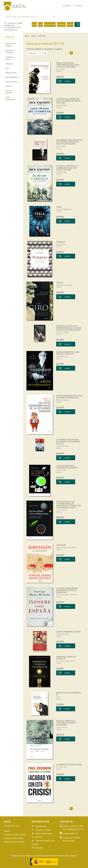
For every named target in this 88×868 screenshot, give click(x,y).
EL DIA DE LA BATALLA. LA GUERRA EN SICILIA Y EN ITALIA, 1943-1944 (67, 168)
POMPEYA (61, 242)
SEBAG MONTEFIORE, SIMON (66, 548)
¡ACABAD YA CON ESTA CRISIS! (69, 764)
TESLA (59, 207)
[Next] (83, 53)
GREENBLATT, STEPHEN (64, 285)
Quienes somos (39, 826)
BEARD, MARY (61, 244)
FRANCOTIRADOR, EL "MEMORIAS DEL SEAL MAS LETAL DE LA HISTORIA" (68, 65)
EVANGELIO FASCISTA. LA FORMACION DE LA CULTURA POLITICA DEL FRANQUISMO (69, 328)
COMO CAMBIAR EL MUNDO (68, 632)
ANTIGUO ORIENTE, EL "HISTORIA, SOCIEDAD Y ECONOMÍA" (66, 723)
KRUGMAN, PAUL (62, 767)
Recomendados (50, 24)
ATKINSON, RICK (62, 105)
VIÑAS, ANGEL (61, 146)
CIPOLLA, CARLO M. (63, 400)
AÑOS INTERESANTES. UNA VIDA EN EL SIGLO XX (68, 353)
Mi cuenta (37, 848)
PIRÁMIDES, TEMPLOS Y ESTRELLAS (66, 658)
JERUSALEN (61, 545)
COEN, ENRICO (61, 510)
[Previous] (65, 53)
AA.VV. (58, 697)
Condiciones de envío (42, 830)
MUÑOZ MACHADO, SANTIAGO (67, 595)
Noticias (70, 24)
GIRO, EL (60, 283)
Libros (34, 24)
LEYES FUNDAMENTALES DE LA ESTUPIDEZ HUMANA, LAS (69, 397)
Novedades (61, 24)
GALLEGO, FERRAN (63, 332)
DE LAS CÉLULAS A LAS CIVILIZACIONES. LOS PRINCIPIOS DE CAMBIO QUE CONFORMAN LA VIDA (69, 505)
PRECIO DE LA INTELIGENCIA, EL (69, 694)
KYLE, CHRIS (60, 69)
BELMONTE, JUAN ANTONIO (65, 661)
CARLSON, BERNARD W (64, 209)
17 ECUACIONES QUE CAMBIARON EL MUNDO (67, 467)
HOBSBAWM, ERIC (62, 356)
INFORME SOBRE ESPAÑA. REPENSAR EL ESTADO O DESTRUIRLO (67, 590)
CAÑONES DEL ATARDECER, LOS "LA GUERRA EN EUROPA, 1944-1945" (68, 101)
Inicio (27, 36)
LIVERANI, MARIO (62, 727)
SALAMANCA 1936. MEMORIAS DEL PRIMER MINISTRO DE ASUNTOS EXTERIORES (69, 142)
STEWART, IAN (61, 470)
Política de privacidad (42, 833)
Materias (37, 837)
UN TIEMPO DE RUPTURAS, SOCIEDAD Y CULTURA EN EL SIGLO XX (68, 442)
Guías (40, 24)
